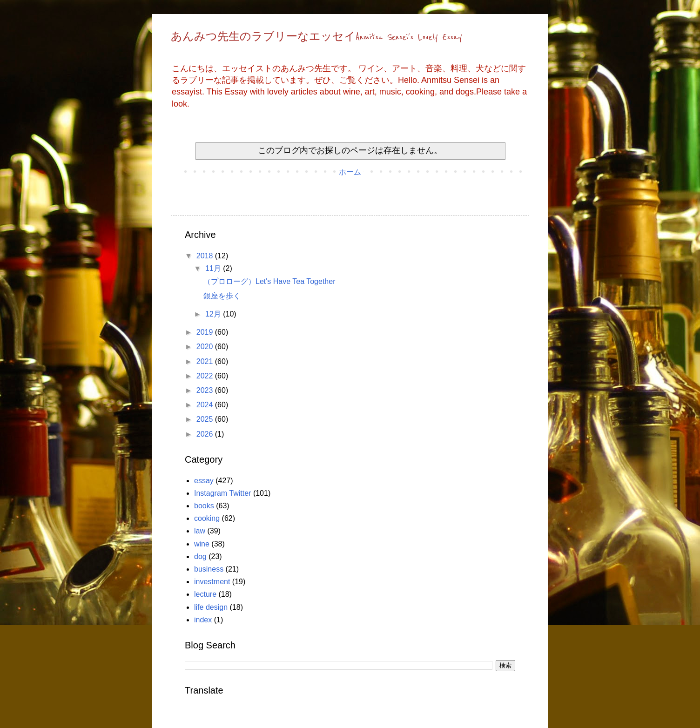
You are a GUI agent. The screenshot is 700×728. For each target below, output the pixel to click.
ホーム (350, 172)
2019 (206, 332)
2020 (206, 347)
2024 (206, 405)
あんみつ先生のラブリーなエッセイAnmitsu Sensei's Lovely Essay (316, 37)
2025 (206, 419)
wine (202, 544)
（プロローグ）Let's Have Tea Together (269, 281)
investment (212, 582)
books (204, 506)
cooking (207, 518)
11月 (214, 268)
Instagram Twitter (222, 493)
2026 (206, 434)
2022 (206, 376)
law (200, 531)
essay (204, 481)
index (203, 620)
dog (200, 556)
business (209, 569)
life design (211, 607)
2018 (206, 256)
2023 (206, 390)
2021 (206, 361)
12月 (214, 314)
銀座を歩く (222, 296)
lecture (205, 594)
